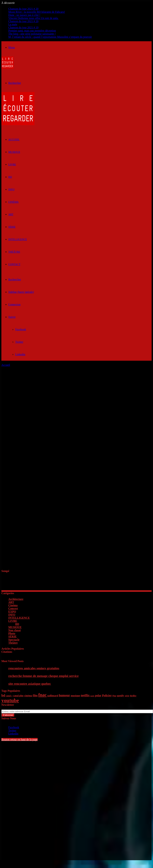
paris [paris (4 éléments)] (92, 696)
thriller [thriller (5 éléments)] (133, 696)
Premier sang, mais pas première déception (32, 31)
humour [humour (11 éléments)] (64, 695)
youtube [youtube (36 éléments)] (10, 700)
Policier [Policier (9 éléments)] (107, 695)
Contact (14, 264)
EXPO (12, 612)
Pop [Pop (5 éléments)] (114, 696)
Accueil (6, 365)
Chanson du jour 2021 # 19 (23, 27)
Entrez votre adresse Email (16, 708)
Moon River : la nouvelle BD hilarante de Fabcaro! (37, 12)
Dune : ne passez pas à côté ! (24, 15)
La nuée (13, 24)
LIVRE (12, 164)
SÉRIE (12, 227)
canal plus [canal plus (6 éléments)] (18, 696)
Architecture (16, 599)
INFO (11, 189)
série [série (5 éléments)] (127, 696)
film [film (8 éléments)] (35, 695)
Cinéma (13, 202)
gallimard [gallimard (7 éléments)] (53, 696)
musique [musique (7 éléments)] (75, 696)
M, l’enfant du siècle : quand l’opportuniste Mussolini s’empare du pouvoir (50, 37)
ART (11, 214)
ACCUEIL (14, 140)
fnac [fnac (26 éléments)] (42, 695)
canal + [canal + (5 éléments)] (9, 696)
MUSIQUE (14, 152)
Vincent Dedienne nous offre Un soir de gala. (33, 18)
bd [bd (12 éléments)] (3, 695)
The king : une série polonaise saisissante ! (32, 34)
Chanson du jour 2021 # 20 (23, 9)
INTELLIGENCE (18, 239)
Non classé (15, 630)
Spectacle (14, 640)
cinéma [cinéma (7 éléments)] (28, 696)
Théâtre (14, 252)
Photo (12, 633)
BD (10, 177)
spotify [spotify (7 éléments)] (121, 696)
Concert (13, 608)
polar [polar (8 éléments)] (98, 695)
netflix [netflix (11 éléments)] (85, 695)
